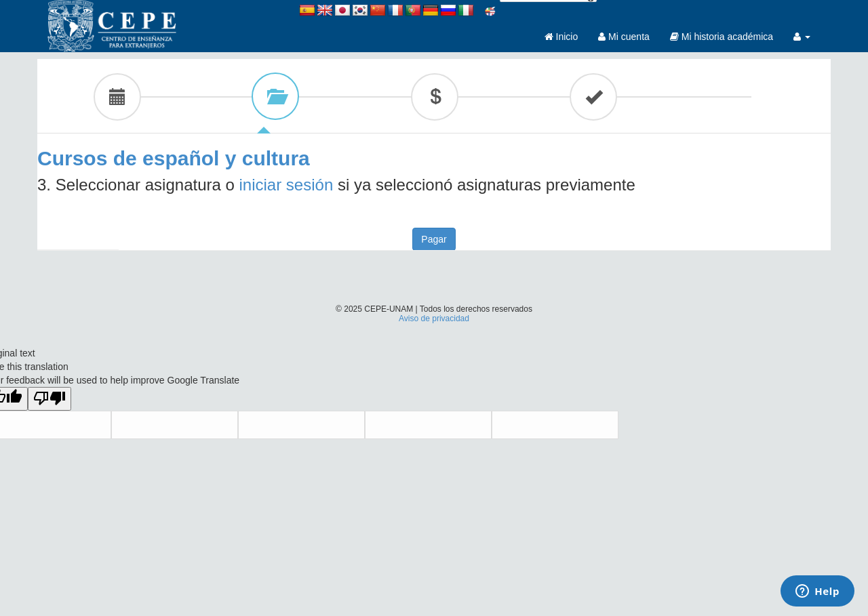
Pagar (434, 239)
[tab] (117, 96)
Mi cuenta (624, 37)
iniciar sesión (287, 185)
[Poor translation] (50, 399)
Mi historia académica (722, 37)
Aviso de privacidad (434, 319)
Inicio (561, 37)
